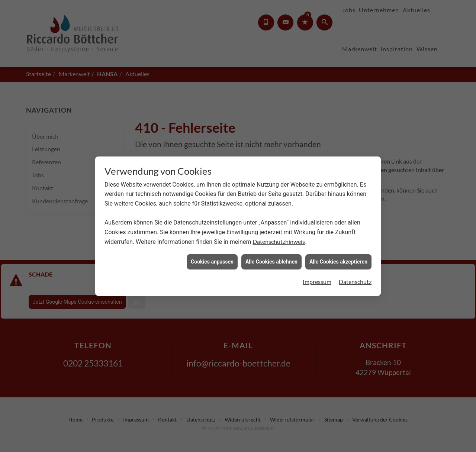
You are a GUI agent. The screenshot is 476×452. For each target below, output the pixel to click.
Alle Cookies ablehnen (271, 260)
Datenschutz (355, 280)
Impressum (317, 280)
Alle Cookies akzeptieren (338, 260)
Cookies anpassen (212, 260)
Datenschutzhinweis (279, 240)
